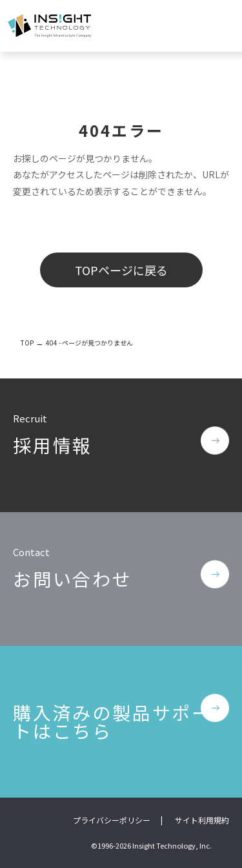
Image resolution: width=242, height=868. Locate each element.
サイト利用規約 (202, 820)
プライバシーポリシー (112, 820)
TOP (27, 343)
